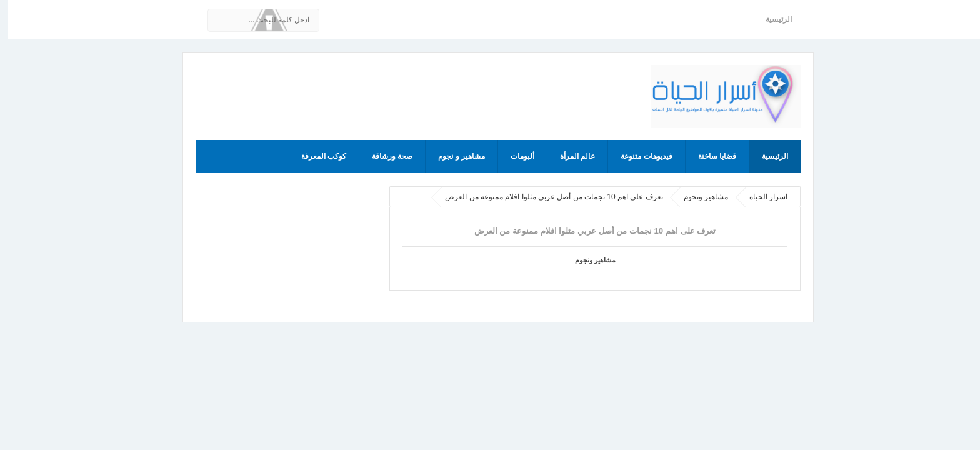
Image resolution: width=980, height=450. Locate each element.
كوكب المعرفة (316, 156)
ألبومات (514, 156)
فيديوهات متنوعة (638, 156)
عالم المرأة (569, 156)
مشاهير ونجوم (587, 260)
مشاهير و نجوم (453, 156)
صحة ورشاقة (384, 156)
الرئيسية (771, 19)
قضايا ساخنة (709, 156)
